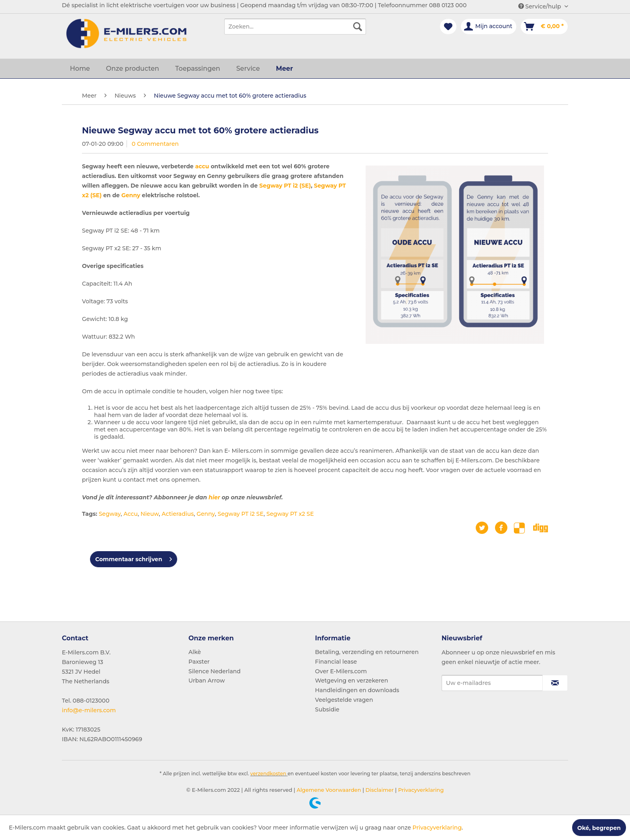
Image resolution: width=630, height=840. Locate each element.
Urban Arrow (207, 681)
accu (202, 166)
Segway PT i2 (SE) (285, 186)
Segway (110, 514)
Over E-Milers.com (341, 671)
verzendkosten (268, 774)
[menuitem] (295, 27)
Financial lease (336, 662)
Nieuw (150, 514)
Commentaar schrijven (134, 558)
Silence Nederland (215, 671)
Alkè (195, 652)
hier (214, 497)
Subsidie (327, 709)
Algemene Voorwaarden (328, 790)
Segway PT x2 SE (290, 514)
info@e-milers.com (89, 710)
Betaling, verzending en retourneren (367, 652)
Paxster (199, 662)
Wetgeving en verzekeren (352, 681)
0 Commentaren (155, 144)
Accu (131, 514)
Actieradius (178, 514)
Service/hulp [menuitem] (540, 6)
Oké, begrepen (599, 828)
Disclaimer (379, 790)
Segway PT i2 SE (241, 514)
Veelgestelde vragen (344, 700)
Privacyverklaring (420, 790)
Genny (131, 195)
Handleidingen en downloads (357, 690)
